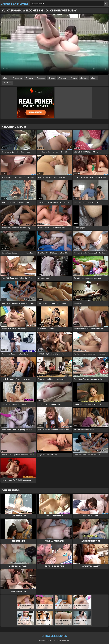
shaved (85, 78)
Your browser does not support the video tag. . (54, 44)
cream (30, 78)
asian (7, 78)
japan (53, 78)
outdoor (8, 83)
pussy (75, 78)
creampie (19, 78)
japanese (42, 78)
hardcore (64, 78)
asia (95, 78)
